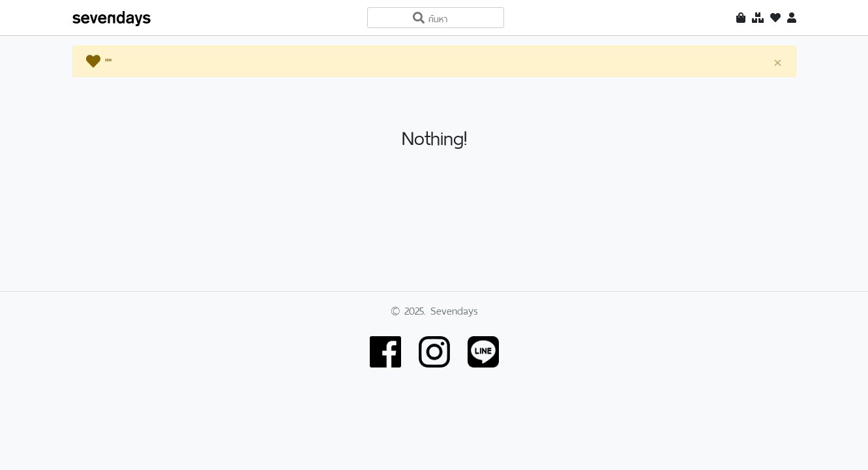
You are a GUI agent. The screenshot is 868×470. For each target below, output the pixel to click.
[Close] (778, 62)
